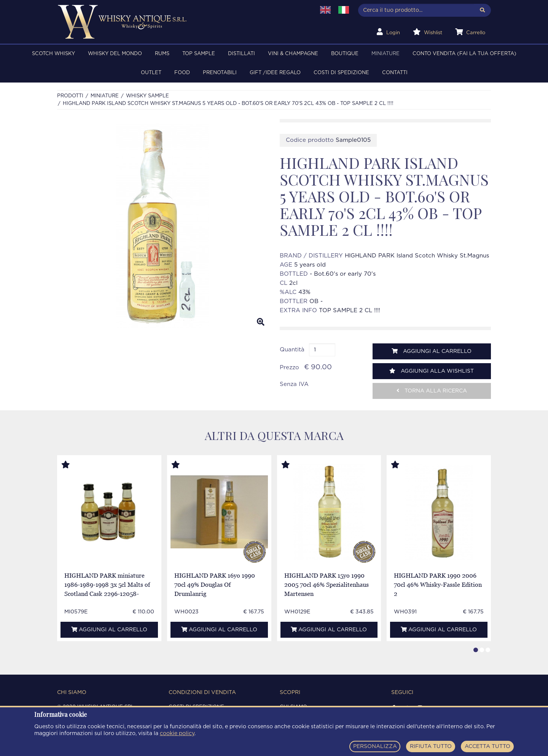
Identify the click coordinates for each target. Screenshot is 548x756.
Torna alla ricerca (432, 391)
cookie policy (177, 734)
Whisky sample (147, 96)
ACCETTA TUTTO (487, 746)
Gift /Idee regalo (275, 73)
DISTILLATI (241, 54)
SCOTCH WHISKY (53, 54)
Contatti (395, 73)
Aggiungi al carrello (432, 351)
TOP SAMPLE (199, 54)
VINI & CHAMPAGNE (293, 54)
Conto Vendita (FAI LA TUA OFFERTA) (464, 54)
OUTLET (151, 73)
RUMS (162, 54)
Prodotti (70, 96)
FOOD (182, 73)
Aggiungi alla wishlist (432, 371)
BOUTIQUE (345, 54)
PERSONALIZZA (375, 746)
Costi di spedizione (341, 73)
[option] (163, 226)
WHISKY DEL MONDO (115, 54)
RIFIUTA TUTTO (431, 746)
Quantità (292, 350)
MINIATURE (386, 54)
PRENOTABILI (220, 73)
